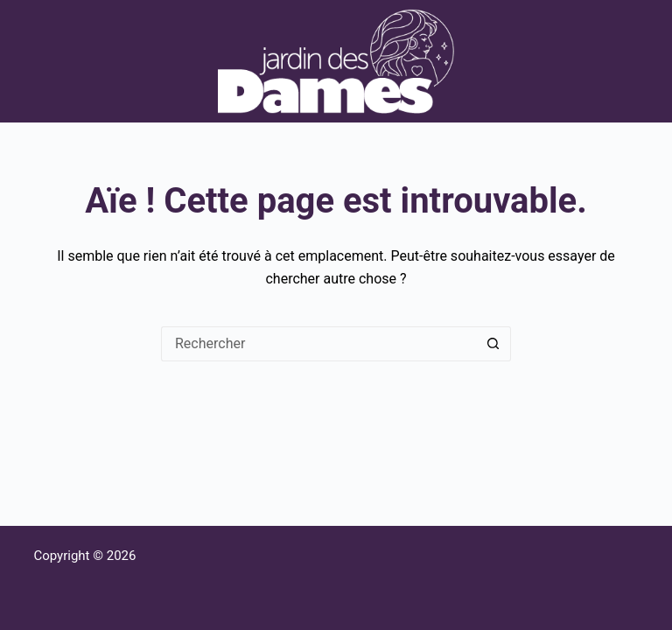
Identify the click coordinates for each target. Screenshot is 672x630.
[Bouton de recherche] (493, 344)
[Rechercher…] (318, 344)
